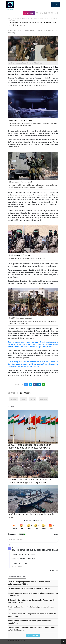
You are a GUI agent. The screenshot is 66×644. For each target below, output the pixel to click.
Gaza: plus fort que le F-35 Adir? (21, 120)
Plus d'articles (33, 635)
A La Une (16, 18)
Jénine (33, 399)
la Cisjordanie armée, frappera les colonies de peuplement (27, 258)
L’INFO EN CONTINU (40, 18)
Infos (9, 18)
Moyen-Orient (26, 18)
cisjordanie (43, 399)
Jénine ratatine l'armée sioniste (21, 182)
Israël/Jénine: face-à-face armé (21, 318)
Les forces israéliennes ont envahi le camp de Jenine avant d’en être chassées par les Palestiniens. (33, 322)
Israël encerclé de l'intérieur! (20, 255)
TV (56, 5)
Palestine (13, 399)
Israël (23, 399)
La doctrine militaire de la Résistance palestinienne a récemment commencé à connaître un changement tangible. (33, 125)
